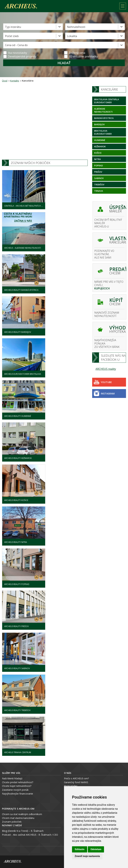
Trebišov (99, 185)
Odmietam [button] (96, 849)
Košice (98, 153)
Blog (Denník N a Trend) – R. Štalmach (23, 831)
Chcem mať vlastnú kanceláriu (18, 818)
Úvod (5, 81)
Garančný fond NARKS (76, 782)
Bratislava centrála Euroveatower (107, 101)
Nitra (97, 159)
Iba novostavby (15, 53)
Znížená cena (75, 53)
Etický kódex (71, 786)
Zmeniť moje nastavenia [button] (87, 856)
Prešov (98, 172)
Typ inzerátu (13, 27)
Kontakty (15, 81)
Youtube (103, 382)
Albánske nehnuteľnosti (103, 110)
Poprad (98, 165)
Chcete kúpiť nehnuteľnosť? (17, 786)
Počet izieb (12, 36)
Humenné (100, 140)
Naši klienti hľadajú (12, 778)
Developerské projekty (22, 56)
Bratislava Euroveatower (103, 132)
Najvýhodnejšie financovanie (17, 794)
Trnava (99, 191)
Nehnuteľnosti (76, 27)
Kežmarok (100, 146)
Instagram (104, 393)
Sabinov (99, 178)
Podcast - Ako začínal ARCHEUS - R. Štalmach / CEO (30, 835)
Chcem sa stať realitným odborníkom (22, 814)
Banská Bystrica (104, 118)
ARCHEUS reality (106, 369)
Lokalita (72, 36)
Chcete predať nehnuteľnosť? (18, 782)
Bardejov (99, 124)
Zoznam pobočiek (12, 822)
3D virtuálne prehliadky (81, 56)
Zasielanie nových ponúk (15, 790)
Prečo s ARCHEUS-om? (76, 778)
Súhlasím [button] (80, 849)
